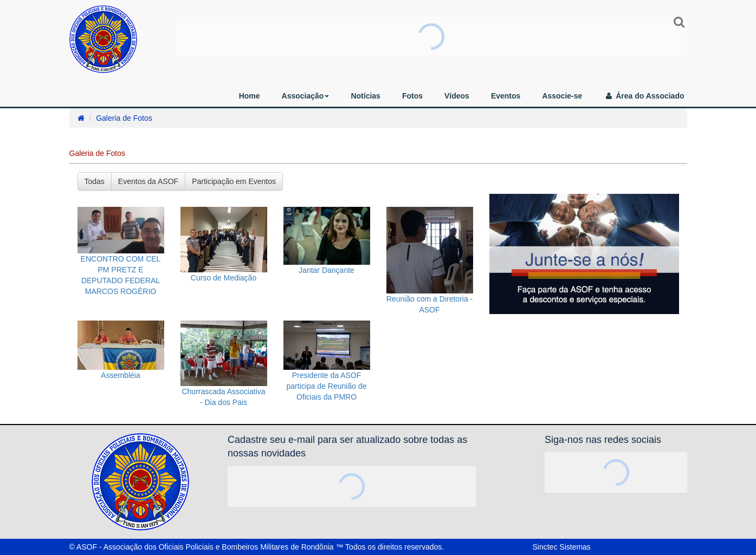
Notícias (365, 96)
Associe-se (562, 96)
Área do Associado (644, 96)
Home (250, 96)
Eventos (506, 96)
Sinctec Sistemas (562, 547)
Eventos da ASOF (148, 181)
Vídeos (457, 96)
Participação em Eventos (234, 181)
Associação (306, 96)
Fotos (412, 96)
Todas (95, 181)
